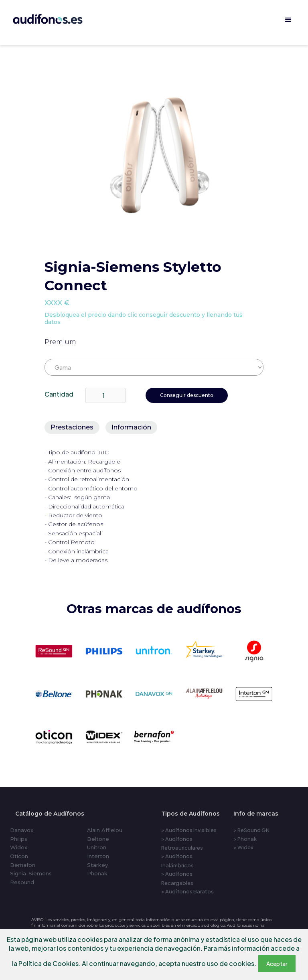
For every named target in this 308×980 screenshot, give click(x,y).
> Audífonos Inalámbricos (177, 861)
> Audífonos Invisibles (189, 830)
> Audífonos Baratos (187, 891)
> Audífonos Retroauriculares (182, 843)
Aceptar (277, 964)
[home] (59, 17)
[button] (288, 20)
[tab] (72, 427)
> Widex (243, 847)
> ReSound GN (251, 830)
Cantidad (59, 394)
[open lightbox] (160, 158)
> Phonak (245, 839)
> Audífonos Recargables (177, 878)
